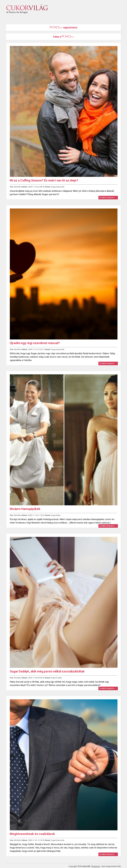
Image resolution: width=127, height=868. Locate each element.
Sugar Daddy (56, 678)
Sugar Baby (56, 515)
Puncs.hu (96, 866)
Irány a (64, 37)
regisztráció (63, 28)
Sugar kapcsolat (58, 187)
